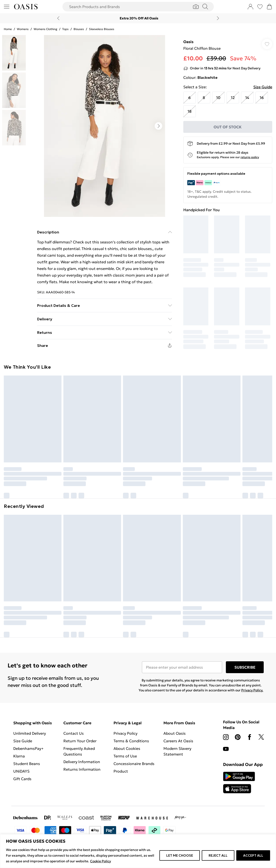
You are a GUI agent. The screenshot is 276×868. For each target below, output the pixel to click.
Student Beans (27, 764)
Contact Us (74, 733)
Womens (23, 29)
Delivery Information (82, 762)
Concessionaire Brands (134, 764)
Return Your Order (80, 741)
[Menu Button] (7, 7)
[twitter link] (261, 737)
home (8, 29)
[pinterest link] (238, 737)
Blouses (79, 29)
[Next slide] (218, 18)
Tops (65, 29)
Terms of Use (125, 756)
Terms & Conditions (131, 741)
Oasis (188, 42)
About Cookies (127, 748)
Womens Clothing (45, 29)
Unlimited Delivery (30, 733)
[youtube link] (226, 749)
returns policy (250, 157)
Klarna (19, 756)
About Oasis (175, 733)
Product (121, 771)
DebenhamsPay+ (28, 748)
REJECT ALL (218, 855)
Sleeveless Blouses (102, 29)
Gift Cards (22, 779)
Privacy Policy (125, 733)
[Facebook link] (250, 737)
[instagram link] (226, 737)
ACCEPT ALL (253, 855)
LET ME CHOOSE (180, 855)
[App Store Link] (239, 783)
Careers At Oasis (178, 741)
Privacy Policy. (252, 690)
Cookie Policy (101, 861)
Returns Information (82, 769)
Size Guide (263, 87)
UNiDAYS (21, 771)
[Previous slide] (58, 18)
